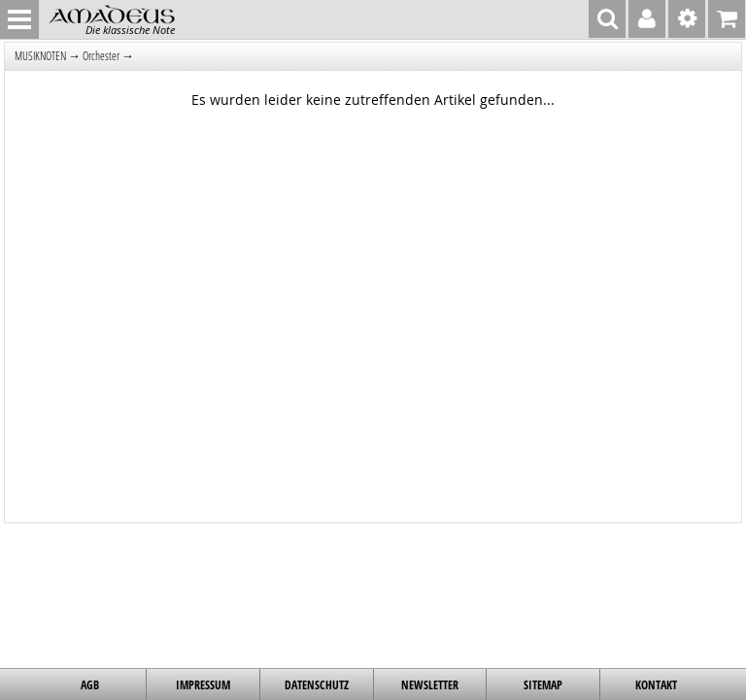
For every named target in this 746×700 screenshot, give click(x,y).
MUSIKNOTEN (40, 56)
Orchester (101, 56)
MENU (19, 19)
